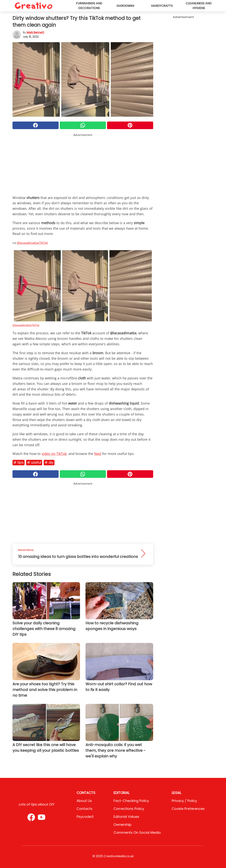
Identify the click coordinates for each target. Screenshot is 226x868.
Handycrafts (162, 6)
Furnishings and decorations (89, 6)
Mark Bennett (35, 32)
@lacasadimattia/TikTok (32, 243)
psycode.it (85, 817)
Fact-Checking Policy (131, 801)
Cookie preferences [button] (188, 809)
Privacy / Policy (184, 801)
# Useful (34, 462)
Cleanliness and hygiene (199, 6)
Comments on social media (137, 833)
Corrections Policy (129, 809)
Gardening (125, 6)
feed (98, 454)
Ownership (122, 825)
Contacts (85, 809)
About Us (84, 801)
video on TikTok (54, 454)
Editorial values (126, 817)
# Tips (19, 462)
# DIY (49, 462)
